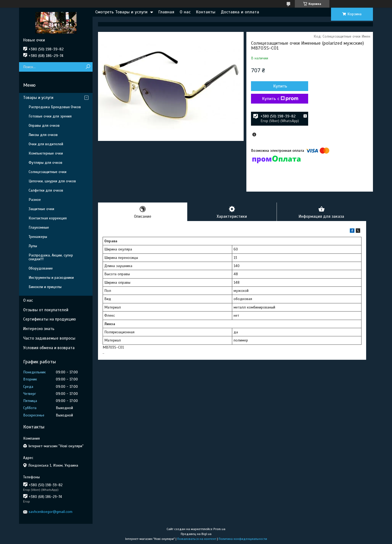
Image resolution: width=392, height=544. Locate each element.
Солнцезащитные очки (48, 172)
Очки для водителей (46, 144)
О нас (185, 12)
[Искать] (88, 67)
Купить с (280, 99)
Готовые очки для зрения (50, 116)
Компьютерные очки (46, 153)
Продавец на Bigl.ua (196, 534)
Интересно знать (39, 329)
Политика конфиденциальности (243, 539)
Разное (35, 200)
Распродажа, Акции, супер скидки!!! (51, 257)
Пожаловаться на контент (197, 539)
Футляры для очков (45, 163)
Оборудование (41, 268)
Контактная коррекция (48, 218)
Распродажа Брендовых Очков (55, 107)
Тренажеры (38, 237)
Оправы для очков (44, 126)
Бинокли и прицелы (45, 287)
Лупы (33, 246)
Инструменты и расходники (51, 278)
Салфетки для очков (46, 190)
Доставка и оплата (240, 12)
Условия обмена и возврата (49, 348)
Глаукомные (39, 227)
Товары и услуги (38, 98)
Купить (280, 86)
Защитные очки (41, 209)
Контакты (206, 12)
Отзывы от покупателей (46, 310)
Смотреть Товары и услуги (121, 12)
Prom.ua (219, 529)
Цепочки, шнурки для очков (52, 181)
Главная (166, 12)
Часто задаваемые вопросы (49, 338)
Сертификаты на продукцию (50, 319)
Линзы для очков (43, 135)
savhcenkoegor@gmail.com (50, 512)
